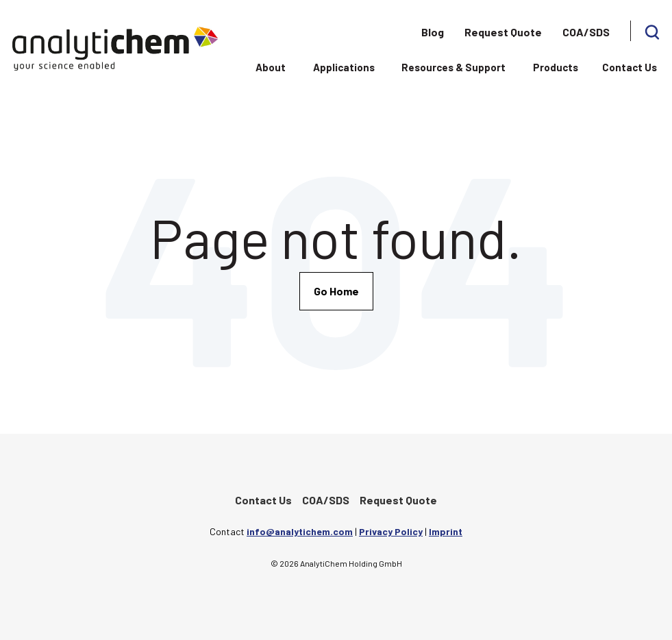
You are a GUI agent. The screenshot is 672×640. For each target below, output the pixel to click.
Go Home (336, 291)
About (271, 67)
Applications (344, 67)
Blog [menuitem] (433, 32)
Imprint (446, 531)
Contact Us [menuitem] (263, 500)
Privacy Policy (391, 531)
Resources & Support (453, 67)
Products (556, 67)
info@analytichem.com (300, 531)
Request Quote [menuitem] (503, 32)
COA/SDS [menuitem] (586, 32)
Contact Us (630, 67)
